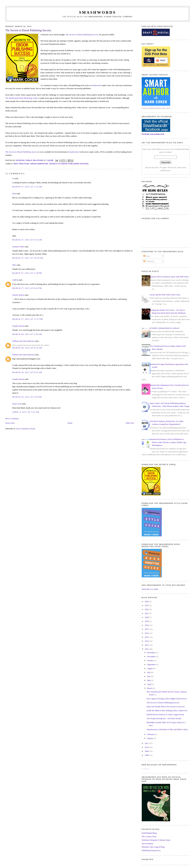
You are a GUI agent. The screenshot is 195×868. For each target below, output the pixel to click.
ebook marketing (39, 164)
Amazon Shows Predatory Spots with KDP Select (169, 277)
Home (70, 423)
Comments (149, 261)
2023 (147, 605)
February (151, 734)
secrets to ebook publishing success (69, 164)
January (151, 738)
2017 (147, 629)
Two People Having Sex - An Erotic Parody (164, 718)
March (150, 688)
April (150, 684)
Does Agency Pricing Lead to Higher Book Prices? (167, 699)
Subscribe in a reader (150, 589)
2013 (147, 645)
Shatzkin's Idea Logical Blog (153, 847)
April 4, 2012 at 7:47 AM (26, 412)
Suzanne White (18, 247)
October (151, 660)
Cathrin (15, 280)
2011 (147, 743)
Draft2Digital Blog (149, 833)
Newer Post (10, 423)
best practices (22, 164)
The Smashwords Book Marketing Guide (21, 98)
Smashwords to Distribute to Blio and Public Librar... (168, 729)
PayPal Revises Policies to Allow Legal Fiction (165, 714)
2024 (147, 601)
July (149, 672)
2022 (147, 609)
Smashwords (96, 85)
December (152, 653)
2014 (147, 641)
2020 (147, 617)
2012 (147, 649)
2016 (147, 633)
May (149, 680)
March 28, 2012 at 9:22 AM (27, 348)
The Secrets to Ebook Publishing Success (163, 703)
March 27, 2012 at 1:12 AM (27, 187)
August (150, 668)
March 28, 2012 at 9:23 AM (27, 372)
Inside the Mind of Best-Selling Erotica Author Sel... (167, 710)
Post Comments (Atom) (26, 429)
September (152, 664)
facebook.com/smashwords (153, 134)
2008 (147, 755)
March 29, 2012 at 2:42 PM (27, 397)
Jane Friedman (147, 844)
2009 (147, 751)
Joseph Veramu (18, 326)
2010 (147, 747)
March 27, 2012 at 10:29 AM (28, 258)
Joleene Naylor (18, 295)
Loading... (146, 769)
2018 (147, 625)
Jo (13, 178)
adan (14, 194)
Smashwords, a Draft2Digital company (111, 17)
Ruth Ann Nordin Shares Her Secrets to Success (166, 707)
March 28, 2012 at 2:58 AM (27, 334)
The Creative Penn (149, 836)
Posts (147, 256)
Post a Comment (12, 419)
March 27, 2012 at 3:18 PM (27, 273)
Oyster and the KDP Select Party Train (165, 295)
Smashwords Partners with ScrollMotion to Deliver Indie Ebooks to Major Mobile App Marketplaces (168, 442)
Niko (14, 265)
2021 (147, 613)
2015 (147, 637)
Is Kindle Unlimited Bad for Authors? (165, 328)
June (149, 676)
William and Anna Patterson (23, 341)
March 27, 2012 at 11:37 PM (27, 319)
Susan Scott (17, 404)
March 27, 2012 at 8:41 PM (27, 288)
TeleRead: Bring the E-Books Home (156, 840)
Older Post (130, 423)
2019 (147, 621)
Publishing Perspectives (151, 850)
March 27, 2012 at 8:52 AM (27, 240)
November (152, 656)
